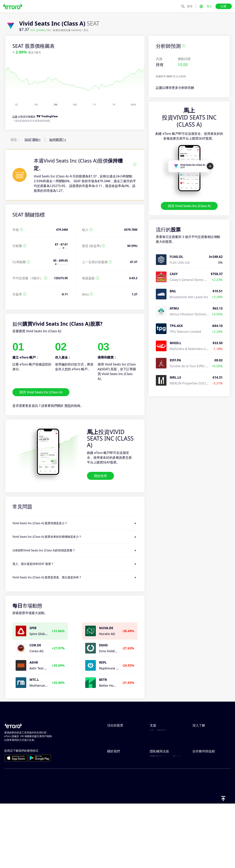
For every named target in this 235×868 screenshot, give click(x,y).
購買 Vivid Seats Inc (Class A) (189, 206)
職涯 (110, 800)
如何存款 (156, 739)
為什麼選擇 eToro (120, 788)
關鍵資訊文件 (159, 817)
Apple (111, 739)
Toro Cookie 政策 (162, 788)
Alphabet (114, 745)
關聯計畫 (199, 794)
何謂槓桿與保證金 (205, 745)
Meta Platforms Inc (121, 751)
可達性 (112, 812)
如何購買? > (58, 140)
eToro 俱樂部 (202, 800)
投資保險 (199, 806)
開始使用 (100, 476)
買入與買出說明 (204, 751)
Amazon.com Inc (120, 762)
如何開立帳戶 (159, 751)
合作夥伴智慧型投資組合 (210, 812)
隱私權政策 (158, 794)
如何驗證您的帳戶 (163, 756)
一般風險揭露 (159, 806)
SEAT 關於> (33, 140)
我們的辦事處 (117, 806)
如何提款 (156, 745)
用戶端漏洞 (158, 768)
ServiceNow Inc (119, 733)
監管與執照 (158, 800)
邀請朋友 (199, 788)
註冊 (224, 6)
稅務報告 (199, 756)
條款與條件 (158, 812)
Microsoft (114, 756)
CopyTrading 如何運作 (209, 733)
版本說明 (114, 817)
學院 (68, 406)
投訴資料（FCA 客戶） (166, 823)
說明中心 (156, 733)
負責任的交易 (202, 739)
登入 (209, 6)
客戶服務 (156, 762)
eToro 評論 (115, 794)
